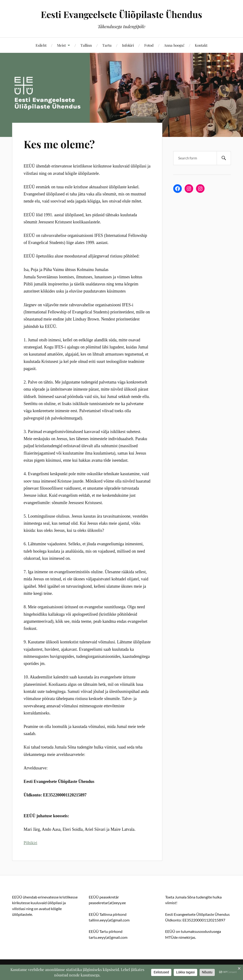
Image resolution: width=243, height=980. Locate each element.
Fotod (149, 45)
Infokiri (128, 45)
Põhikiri (31, 843)
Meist (61, 45)
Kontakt (201, 45)
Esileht (41, 45)
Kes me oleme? (59, 144)
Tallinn (86, 45)
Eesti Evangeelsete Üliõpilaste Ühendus (121, 14)
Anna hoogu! (174, 45)
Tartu (107, 45)
